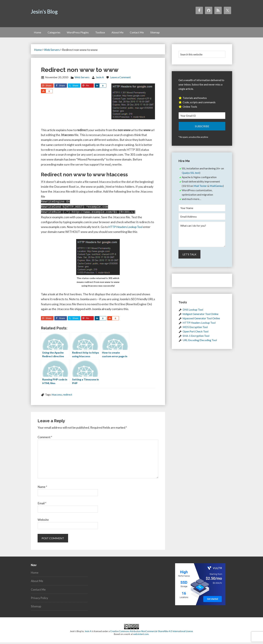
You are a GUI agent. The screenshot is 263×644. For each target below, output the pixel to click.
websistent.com (141, 636)
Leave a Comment (120, 80)
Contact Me (39, 591)
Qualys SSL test (191, 175)
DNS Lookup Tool (193, 312)
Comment (45, 439)
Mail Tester (200, 188)
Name (42, 488)
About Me (37, 583)
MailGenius (216, 188)
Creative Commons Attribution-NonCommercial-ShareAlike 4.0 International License (151, 633)
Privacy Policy (40, 599)
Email (42, 505)
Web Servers (82, 80)
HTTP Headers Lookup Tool (127, 228)
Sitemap (36, 608)
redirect (68, 396)
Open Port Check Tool (195, 334)
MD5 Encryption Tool (195, 330)
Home (35, 574)
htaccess (57, 396)
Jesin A (88, 633)
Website (43, 521)
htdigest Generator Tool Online (201, 317)
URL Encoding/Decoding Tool (200, 343)
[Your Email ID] (202, 118)
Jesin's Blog (44, 11)
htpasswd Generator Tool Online (201, 321)
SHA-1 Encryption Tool (196, 338)
